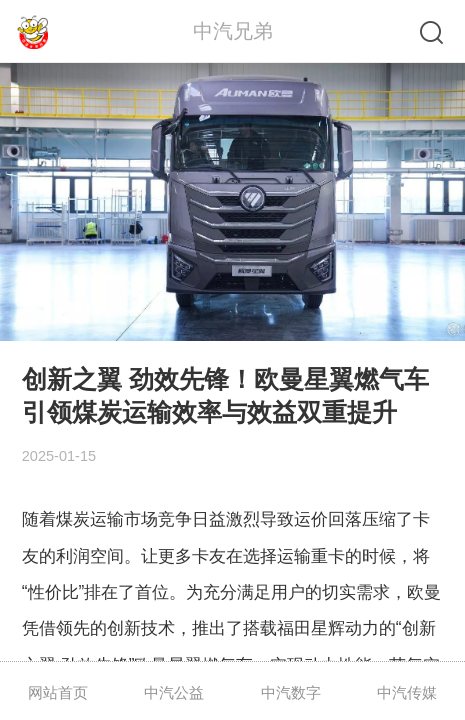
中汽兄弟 (233, 31)
